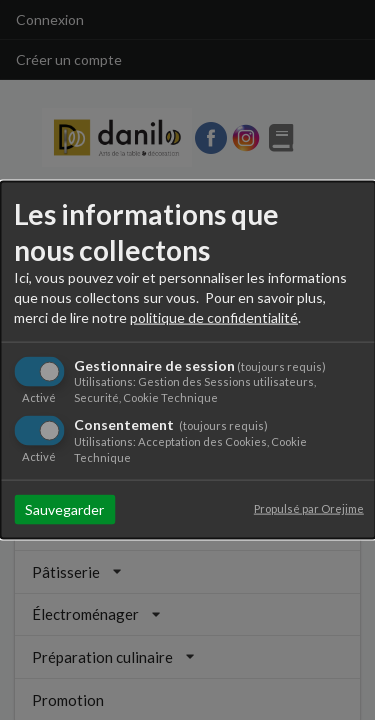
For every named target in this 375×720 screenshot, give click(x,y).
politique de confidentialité (214, 317)
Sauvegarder (64, 508)
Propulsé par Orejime (309, 507)
